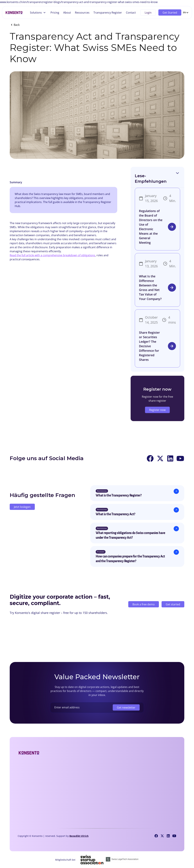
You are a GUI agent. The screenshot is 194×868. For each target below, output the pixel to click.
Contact (131, 13)
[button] (38, 13)
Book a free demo (144, 605)
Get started (173, 605)
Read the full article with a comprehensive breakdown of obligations (52, 255)
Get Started (170, 13)
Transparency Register (108, 13)
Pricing (55, 13)
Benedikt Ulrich (79, 836)
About (67, 13)
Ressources (82, 13)
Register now (157, 410)
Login (148, 13)
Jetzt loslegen (22, 507)
